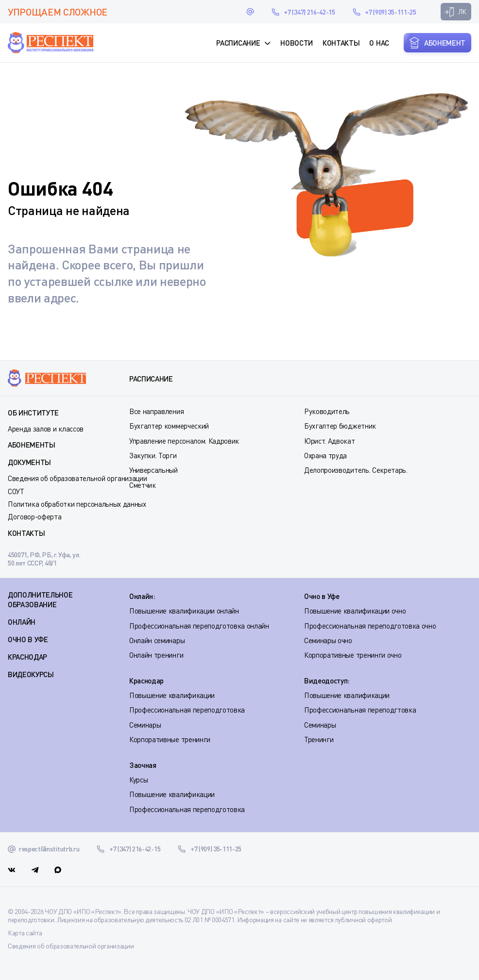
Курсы (138, 780)
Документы (29, 462)
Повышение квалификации (172, 695)
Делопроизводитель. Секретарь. (356, 470)
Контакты (341, 43)
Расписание (238, 43)
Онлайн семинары (157, 640)
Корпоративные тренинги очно (353, 655)
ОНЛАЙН (22, 622)
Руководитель (327, 411)
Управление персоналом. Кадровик (184, 441)
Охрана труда (325, 455)
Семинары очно (328, 640)
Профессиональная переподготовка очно (370, 626)
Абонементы (32, 445)
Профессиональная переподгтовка (360, 710)
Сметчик (143, 485)
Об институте (33, 413)
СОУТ (16, 491)
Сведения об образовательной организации (77, 478)
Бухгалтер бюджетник (340, 426)
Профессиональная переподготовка (187, 710)
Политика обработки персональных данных (77, 504)
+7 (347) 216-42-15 (309, 12)
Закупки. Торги (153, 455)
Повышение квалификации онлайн (184, 611)
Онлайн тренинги (156, 655)
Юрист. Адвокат (330, 441)
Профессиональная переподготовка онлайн (199, 626)
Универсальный (154, 470)
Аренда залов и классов (46, 429)
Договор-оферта (35, 516)
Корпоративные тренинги (170, 739)
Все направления (156, 411)
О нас (379, 43)
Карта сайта (25, 933)
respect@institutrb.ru (250, 12)
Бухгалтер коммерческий (169, 426)
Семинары (145, 725)
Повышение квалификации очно (355, 611)
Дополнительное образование (40, 599)
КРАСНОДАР (27, 657)
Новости (297, 43)
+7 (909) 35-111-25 (390, 12)
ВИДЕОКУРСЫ (31, 674)
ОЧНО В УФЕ (28, 639)
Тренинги (319, 739)
